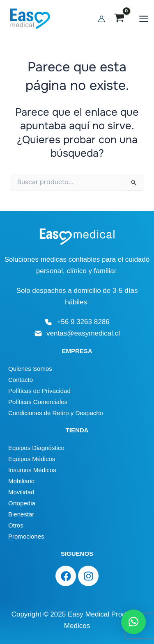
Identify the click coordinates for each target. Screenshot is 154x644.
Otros (16, 525)
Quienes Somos (30, 369)
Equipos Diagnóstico (36, 448)
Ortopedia (22, 503)
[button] (133, 622)
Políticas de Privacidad (39, 391)
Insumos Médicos (32, 470)
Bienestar (21, 514)
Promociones (26, 536)
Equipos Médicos (32, 459)
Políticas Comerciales (38, 402)
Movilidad (21, 492)
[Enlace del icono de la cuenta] (101, 19)
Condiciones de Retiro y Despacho (56, 413)
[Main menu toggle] (144, 19)
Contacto (21, 380)
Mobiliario (21, 481)
